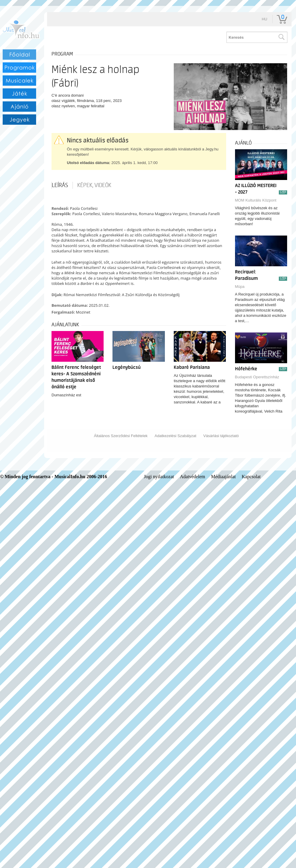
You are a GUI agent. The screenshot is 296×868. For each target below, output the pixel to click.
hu (264, 19)
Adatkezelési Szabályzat (175, 436)
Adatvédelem (193, 477)
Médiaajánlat (223, 477)
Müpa (240, 287)
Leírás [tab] (60, 185)
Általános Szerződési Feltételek (121, 436)
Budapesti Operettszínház (257, 377)
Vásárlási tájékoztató (221, 436)
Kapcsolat (251, 477)
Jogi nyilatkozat (159, 477)
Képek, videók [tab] (94, 185)
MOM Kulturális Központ (256, 200)
